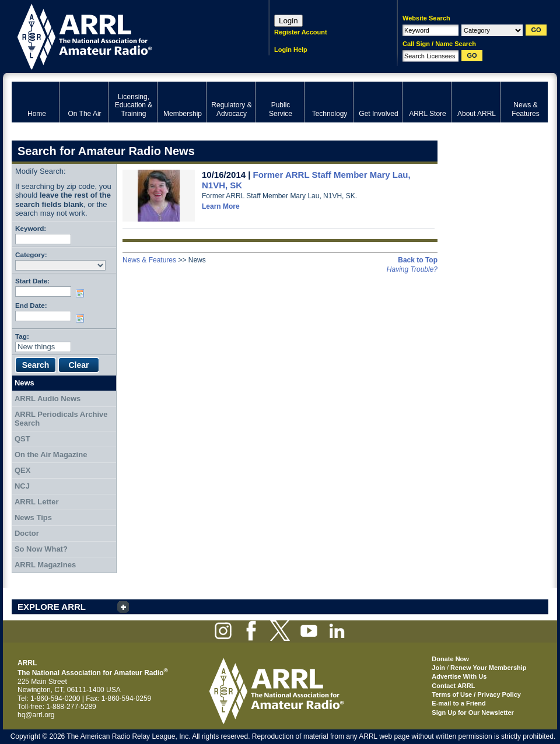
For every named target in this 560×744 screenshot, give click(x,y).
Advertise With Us (459, 676)
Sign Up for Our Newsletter (473, 713)
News (24, 383)
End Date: (31, 305)
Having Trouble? (412, 269)
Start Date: (32, 281)
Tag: (22, 336)
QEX (22, 470)
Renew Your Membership (488, 668)
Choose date (82, 293)
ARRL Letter (37, 502)
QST (22, 439)
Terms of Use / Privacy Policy (476, 694)
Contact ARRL (453, 686)
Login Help (291, 50)
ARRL (125, 35)
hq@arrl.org (36, 715)
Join (438, 668)
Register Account (301, 32)
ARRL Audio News (48, 399)
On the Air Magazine (51, 455)
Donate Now (450, 659)
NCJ (22, 486)
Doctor (27, 533)
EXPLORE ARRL (52, 607)
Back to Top (418, 260)
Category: (31, 255)
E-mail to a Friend (459, 703)
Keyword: (31, 228)
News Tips (33, 517)
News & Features (149, 260)
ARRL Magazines (45, 565)
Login (288, 21)
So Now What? (41, 549)
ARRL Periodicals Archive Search (61, 419)
